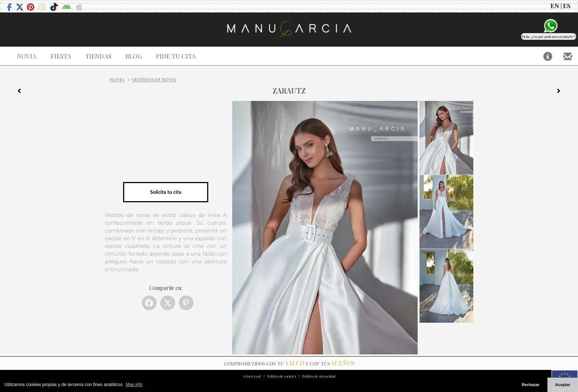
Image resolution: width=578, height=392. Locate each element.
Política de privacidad (319, 376)
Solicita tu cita (166, 192)
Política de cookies (282, 376)
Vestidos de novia (154, 80)
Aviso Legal (252, 376)
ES (567, 6)
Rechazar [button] (530, 385)
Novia (117, 80)
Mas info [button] (134, 385)
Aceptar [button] (563, 385)
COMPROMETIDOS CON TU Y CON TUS (289, 363)
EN (555, 6)
